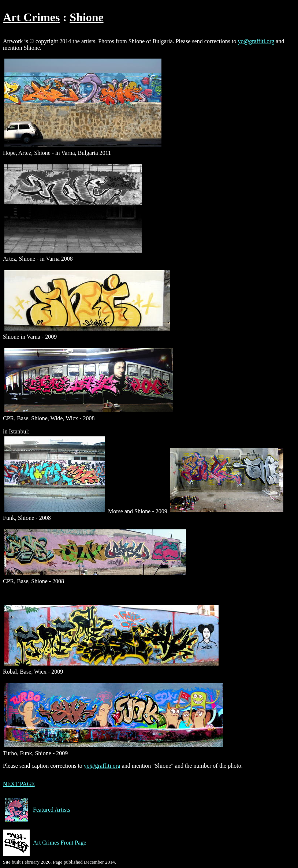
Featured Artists (37, 810)
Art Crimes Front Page (44, 843)
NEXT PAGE (19, 784)
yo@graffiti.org (256, 41)
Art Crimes (31, 17)
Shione (86, 17)
